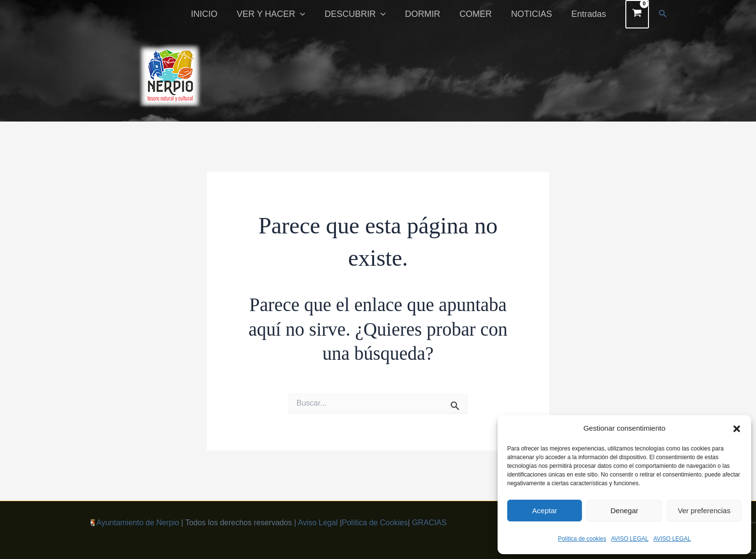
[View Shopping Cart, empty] (637, 14)
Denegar (624, 511)
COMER (480, 14)
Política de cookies (582, 539)
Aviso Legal (318, 523)
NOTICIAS (534, 14)
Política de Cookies (375, 523)
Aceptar (545, 511)
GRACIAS (429, 523)
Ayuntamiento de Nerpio (138, 523)
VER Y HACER (282, 14)
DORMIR (429, 14)
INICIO (217, 14)
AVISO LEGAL (630, 539)
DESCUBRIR (364, 14)
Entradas (590, 14)
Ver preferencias (704, 511)
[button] (737, 429)
